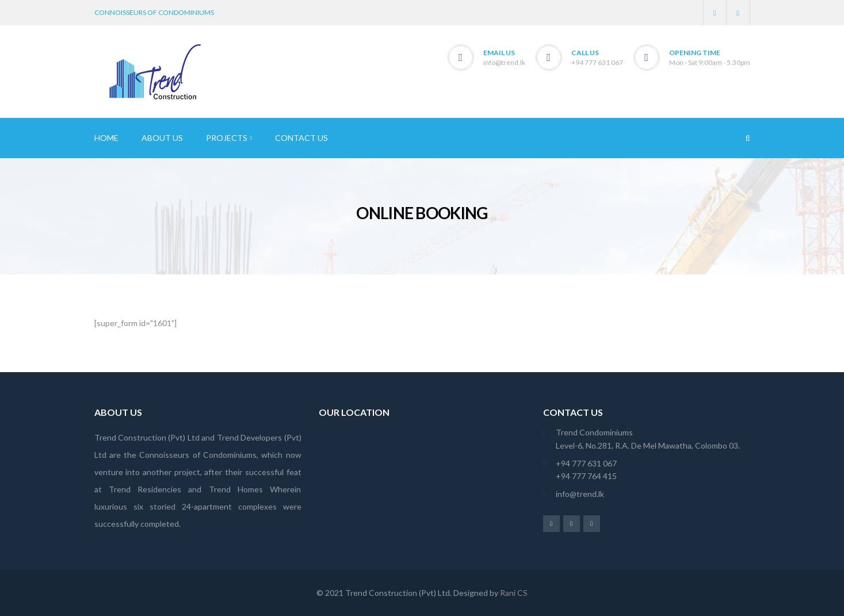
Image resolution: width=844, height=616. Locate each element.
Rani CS (514, 593)
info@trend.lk (504, 62)
